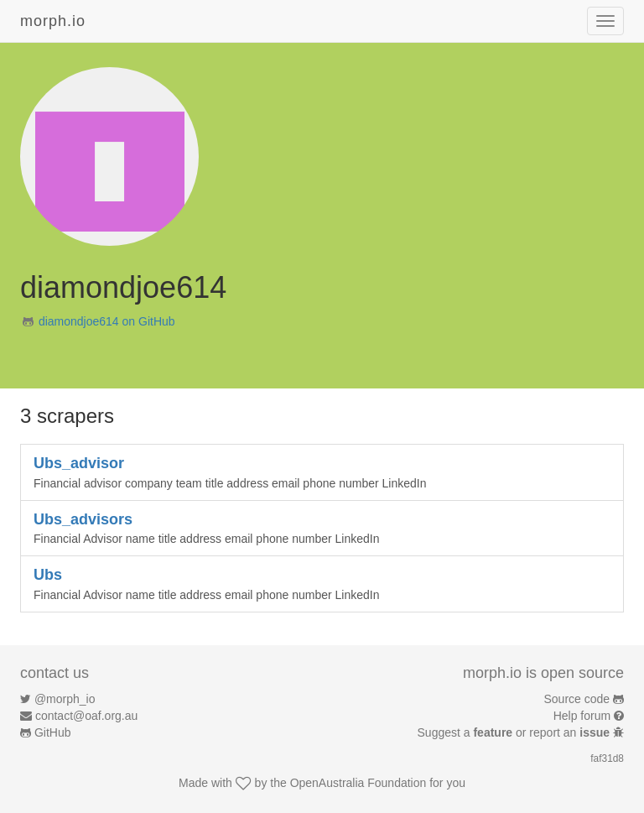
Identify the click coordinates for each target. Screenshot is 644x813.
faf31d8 (607, 758)
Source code (577, 699)
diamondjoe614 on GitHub (107, 321)
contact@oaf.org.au (86, 716)
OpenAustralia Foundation (358, 783)
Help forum (582, 716)
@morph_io (65, 699)
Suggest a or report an (515, 732)
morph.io (53, 21)
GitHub (53, 732)
